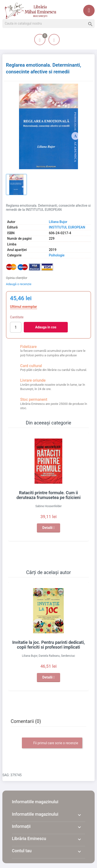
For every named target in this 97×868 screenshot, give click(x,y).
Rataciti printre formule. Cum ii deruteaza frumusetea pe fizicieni (48, 495)
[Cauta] (48, 24)
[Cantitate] (16, 327)
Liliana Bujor (58, 222)
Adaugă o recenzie (19, 284)
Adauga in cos (46, 327)
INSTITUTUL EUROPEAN (67, 227)
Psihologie (57, 255)
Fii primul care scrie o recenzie (52, 743)
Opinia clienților (17, 278)
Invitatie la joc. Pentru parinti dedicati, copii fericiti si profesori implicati (48, 645)
